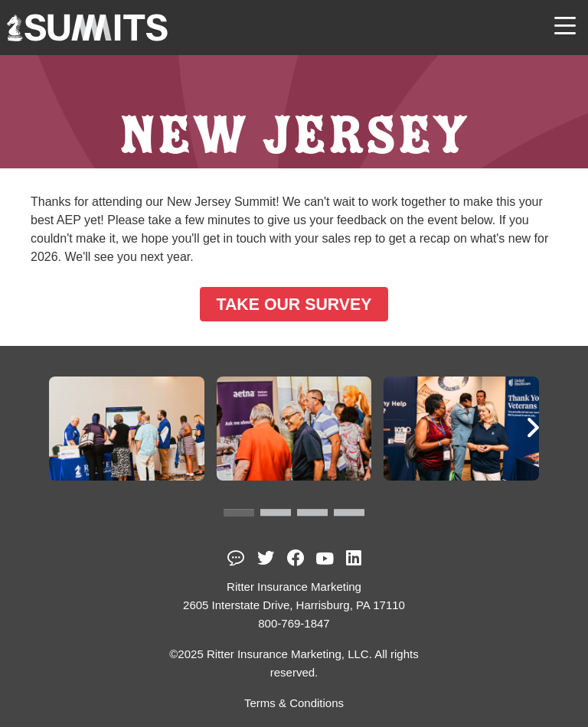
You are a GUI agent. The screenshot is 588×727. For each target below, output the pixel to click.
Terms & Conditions (294, 703)
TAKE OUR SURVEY (294, 305)
